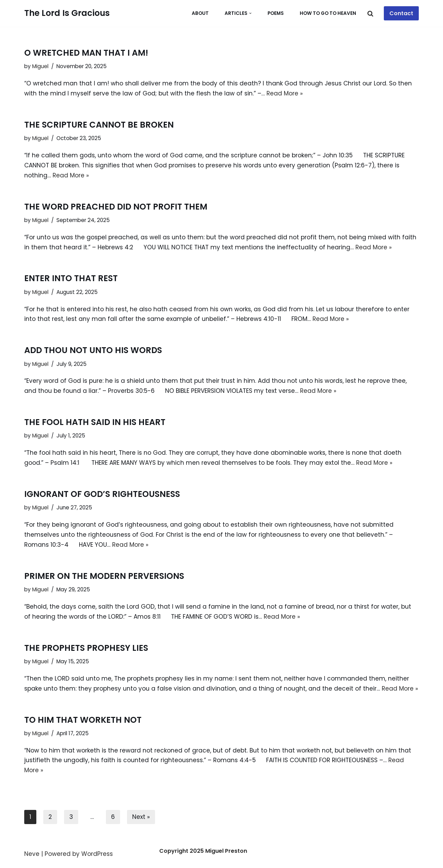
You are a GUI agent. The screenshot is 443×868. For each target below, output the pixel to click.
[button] (250, 13)
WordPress (97, 854)
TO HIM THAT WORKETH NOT (83, 720)
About (200, 13)
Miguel (40, 66)
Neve (32, 854)
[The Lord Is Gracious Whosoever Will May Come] (67, 13)
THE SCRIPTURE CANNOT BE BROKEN (99, 125)
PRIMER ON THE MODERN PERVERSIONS (104, 576)
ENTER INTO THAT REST (71, 278)
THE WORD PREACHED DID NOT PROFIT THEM (116, 207)
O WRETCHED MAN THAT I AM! (86, 53)
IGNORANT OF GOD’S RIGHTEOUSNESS (102, 494)
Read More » (285, 93)
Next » (141, 817)
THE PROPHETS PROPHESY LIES (86, 648)
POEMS (276, 13)
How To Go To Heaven (328, 13)
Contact (401, 13)
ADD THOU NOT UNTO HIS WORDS (93, 350)
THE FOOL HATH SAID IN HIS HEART (95, 422)
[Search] (370, 13)
